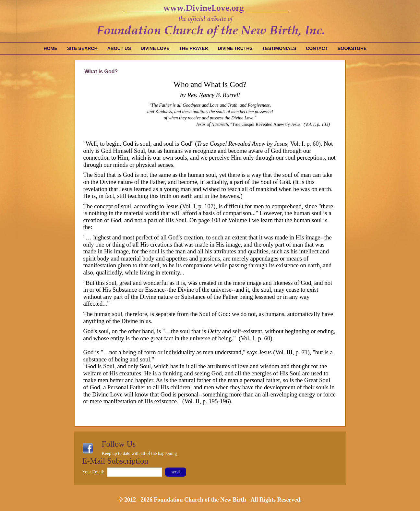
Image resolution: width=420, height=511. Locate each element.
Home (51, 48)
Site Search (82, 48)
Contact (317, 48)
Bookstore (352, 48)
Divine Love (155, 48)
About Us (119, 48)
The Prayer (194, 48)
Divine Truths (235, 48)
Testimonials (279, 48)
